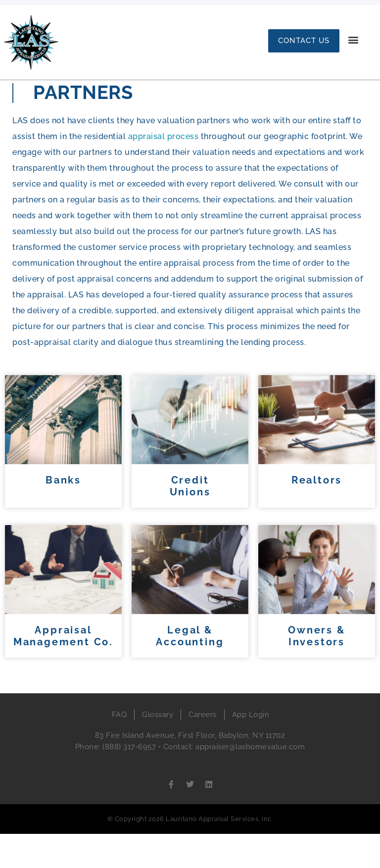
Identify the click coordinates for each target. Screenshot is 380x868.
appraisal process (164, 170)
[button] (354, 40)
